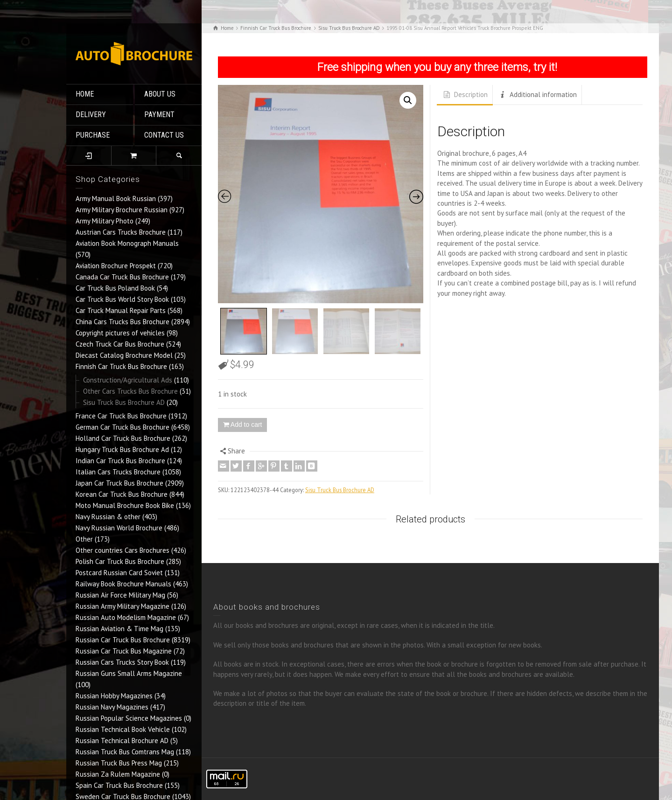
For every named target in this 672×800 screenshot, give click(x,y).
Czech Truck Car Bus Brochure (120, 344)
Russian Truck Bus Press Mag (119, 763)
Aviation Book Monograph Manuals (127, 243)
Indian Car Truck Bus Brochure (120, 461)
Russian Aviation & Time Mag (119, 629)
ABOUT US (160, 94)
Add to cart (246, 424)
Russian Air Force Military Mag (120, 595)
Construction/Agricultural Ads (128, 380)
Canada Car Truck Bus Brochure (122, 277)
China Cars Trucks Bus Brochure (122, 322)
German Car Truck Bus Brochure (122, 427)
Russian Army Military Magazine (122, 606)
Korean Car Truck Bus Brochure (122, 494)
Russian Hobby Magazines (114, 696)
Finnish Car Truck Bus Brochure (121, 366)
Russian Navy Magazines (112, 707)
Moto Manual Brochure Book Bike (125, 505)
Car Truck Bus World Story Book (122, 299)
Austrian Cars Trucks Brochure (121, 232)
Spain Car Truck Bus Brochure (119, 785)
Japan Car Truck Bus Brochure (119, 483)
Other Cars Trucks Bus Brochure (130, 391)
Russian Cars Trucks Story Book (122, 662)
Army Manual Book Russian (116, 198)
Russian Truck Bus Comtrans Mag (125, 752)
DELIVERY (91, 115)
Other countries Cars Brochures (122, 550)
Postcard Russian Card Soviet (119, 573)
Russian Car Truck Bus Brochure (123, 640)
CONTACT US (164, 135)
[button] (408, 100)
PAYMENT (159, 115)
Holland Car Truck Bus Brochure (123, 438)
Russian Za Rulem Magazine (118, 774)
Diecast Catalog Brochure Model (124, 355)
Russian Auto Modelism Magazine (126, 617)
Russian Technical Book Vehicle (123, 729)
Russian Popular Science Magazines (129, 718)
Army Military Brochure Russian (122, 210)
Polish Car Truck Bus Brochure (120, 561)
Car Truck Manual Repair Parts (121, 310)
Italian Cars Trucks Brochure (118, 472)
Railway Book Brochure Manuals (123, 584)
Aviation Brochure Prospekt (116, 266)
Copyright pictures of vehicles (120, 333)
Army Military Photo (105, 221)
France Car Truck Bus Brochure (121, 416)
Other (84, 539)
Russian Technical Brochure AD (122, 741)
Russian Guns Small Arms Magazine (129, 673)
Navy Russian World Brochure (119, 528)
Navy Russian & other (108, 517)
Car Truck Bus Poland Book (115, 288)
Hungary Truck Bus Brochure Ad (122, 449)
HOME (85, 94)
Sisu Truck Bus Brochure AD (124, 402)
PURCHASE (93, 135)
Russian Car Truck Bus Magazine (124, 651)
